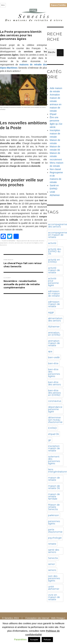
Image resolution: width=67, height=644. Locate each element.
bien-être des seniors (54, 383)
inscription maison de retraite (54, 448)
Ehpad (53, 114)
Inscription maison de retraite (55, 134)
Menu (3, 5)
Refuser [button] (47, 640)
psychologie (55, 538)
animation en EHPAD (54, 334)
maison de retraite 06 (54, 487)
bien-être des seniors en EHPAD (54, 393)
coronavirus (55, 401)
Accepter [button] (34, 640)
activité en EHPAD (54, 261)
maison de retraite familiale (54, 496)
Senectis (53, 558)
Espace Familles (58, 5)
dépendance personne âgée (55, 409)
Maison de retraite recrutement (56, 156)
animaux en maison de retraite (56, 108)
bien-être (53, 363)
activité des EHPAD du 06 (55, 251)
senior (52, 564)
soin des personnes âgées (54, 578)
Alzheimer (54, 327)
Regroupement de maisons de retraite (30, 241)
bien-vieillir (54, 357)
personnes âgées (54, 522)
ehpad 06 (53, 434)
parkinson (54, 515)
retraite (11, 243)
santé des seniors (54, 551)
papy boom (4, 243)
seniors (52, 570)
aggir (51, 312)
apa (50, 351)
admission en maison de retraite (54, 294)
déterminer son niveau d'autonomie (55, 420)
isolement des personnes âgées (54, 460)
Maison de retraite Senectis (54, 507)
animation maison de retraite (54, 343)
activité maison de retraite (54, 270)
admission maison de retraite (54, 304)
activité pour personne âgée (53, 282)
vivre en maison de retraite (54, 597)
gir (50, 440)
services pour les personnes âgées (27, 243)
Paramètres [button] (20, 639)
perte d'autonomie (55, 531)
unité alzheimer (54, 588)
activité (52, 243)
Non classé (55, 169)
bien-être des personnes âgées (54, 373)
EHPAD (52, 428)
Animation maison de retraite (55, 98)
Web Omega (57, 618)
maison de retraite (54, 479)
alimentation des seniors (55, 319)
